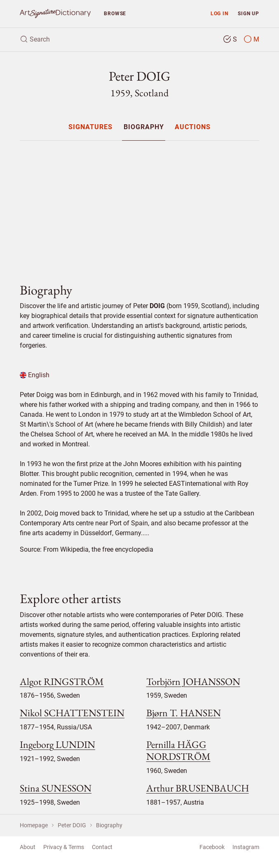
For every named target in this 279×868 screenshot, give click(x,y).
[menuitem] (90, 127)
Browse (115, 13)
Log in (219, 13)
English (35, 375)
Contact (102, 847)
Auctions (193, 127)
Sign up (249, 13)
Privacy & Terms (64, 847)
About (28, 847)
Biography (144, 127)
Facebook (212, 847)
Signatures (90, 127)
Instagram (246, 847)
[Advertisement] (139, 205)
